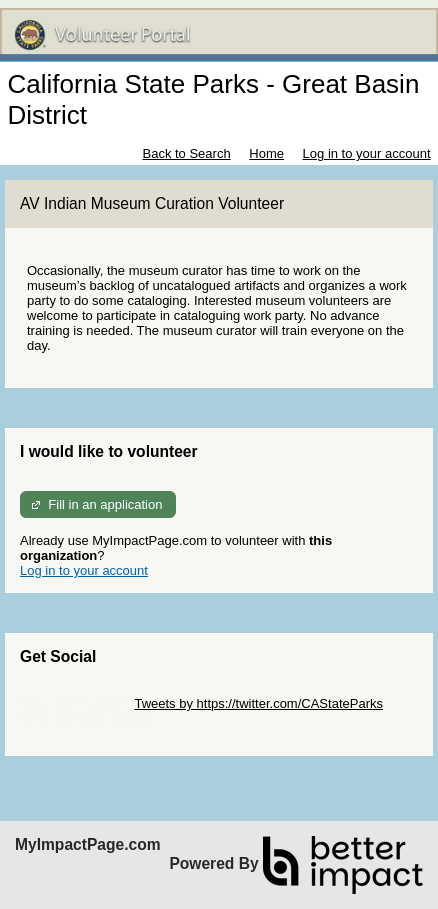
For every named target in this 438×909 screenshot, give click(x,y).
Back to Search (186, 153)
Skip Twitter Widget (75, 703)
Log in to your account (367, 153)
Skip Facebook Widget (85, 718)
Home (266, 153)
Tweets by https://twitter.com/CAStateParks (258, 703)
